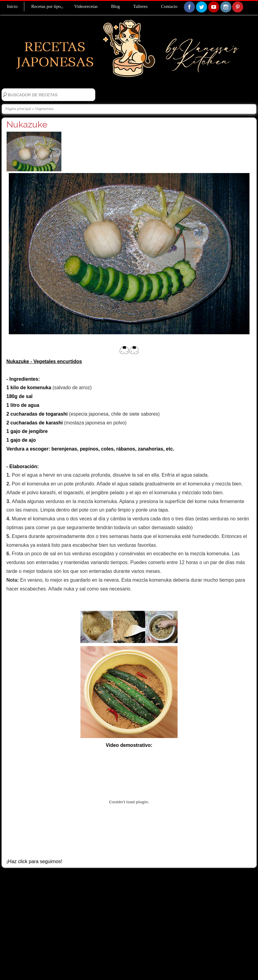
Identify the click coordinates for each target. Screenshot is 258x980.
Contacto (169, 6)
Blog (115, 6)
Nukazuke (27, 124)
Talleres (140, 6)
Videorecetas (86, 6)
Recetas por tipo (46, 6)
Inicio (12, 6)
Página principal (18, 109)
